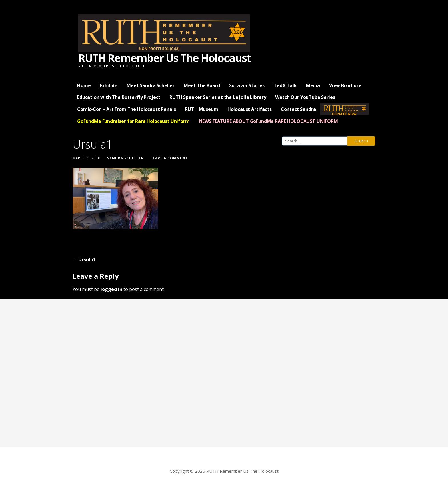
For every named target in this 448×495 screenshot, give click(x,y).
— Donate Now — (345, 109)
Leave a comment (169, 158)
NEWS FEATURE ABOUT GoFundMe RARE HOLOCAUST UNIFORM (268, 121)
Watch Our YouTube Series (305, 97)
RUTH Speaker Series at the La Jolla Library (218, 97)
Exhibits (109, 85)
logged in (111, 289)
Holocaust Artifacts (250, 109)
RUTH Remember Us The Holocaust (164, 58)
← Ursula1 (84, 260)
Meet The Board (202, 85)
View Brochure (345, 85)
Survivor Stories (247, 85)
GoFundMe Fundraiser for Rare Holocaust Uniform (133, 121)
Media (313, 85)
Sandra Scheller (125, 158)
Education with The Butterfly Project (119, 97)
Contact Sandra (298, 109)
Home (84, 85)
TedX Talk (285, 85)
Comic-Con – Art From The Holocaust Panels (126, 109)
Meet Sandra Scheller (151, 85)
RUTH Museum (201, 109)
